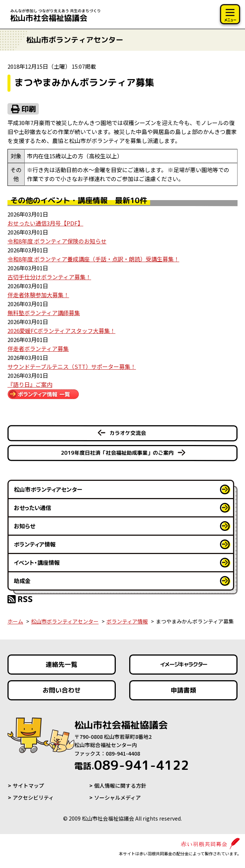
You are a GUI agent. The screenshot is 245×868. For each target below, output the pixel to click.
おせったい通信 (32, 508)
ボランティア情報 (35, 544)
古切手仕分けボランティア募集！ (49, 277)
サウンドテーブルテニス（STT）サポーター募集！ (72, 366)
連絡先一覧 (61, 664)
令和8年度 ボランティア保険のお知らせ (57, 241)
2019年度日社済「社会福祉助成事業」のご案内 (117, 453)
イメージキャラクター (183, 664)
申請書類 (183, 690)
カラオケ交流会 (128, 433)
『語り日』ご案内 (30, 384)
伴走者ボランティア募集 (38, 349)
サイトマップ (28, 785)
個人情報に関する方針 (120, 785)
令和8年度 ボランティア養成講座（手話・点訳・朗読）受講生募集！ (93, 259)
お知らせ (24, 526)
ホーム (15, 621)
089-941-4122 (132, 765)
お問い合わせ (62, 690)
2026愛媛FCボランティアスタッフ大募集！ (61, 331)
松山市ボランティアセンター (48, 489)
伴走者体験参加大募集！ (38, 295)
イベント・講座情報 (37, 562)
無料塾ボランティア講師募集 (44, 313)
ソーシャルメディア (117, 797)
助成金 (22, 581)
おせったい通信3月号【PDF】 (45, 223)
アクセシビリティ (33, 797)
